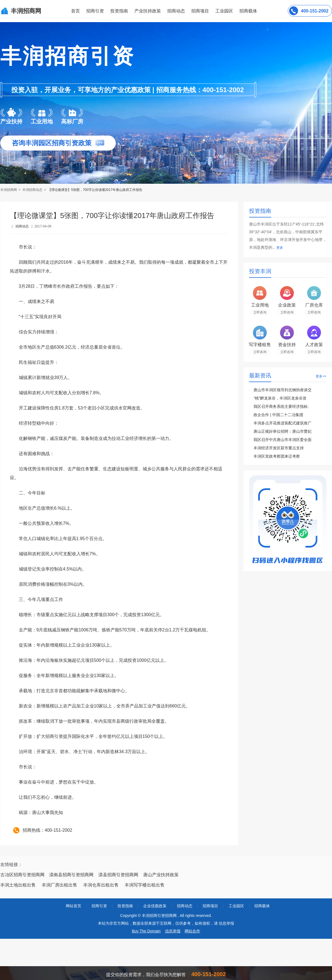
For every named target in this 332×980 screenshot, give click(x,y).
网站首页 (74, 906)
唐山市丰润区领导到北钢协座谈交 (283, 390)
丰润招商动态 (32, 190)
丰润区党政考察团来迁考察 (277, 456)
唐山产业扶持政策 (161, 875)
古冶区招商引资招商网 (22, 875)
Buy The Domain (146, 931)
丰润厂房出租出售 (59, 885)
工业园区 (224, 11)
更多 (280, 248)
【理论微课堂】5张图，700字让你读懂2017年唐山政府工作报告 (95, 190)
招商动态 (176, 11)
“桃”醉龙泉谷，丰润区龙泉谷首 (280, 398)
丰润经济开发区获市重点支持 (279, 448)
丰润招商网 (9, 190)
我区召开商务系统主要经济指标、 (283, 406)
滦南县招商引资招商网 (71, 875)
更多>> (321, 376)
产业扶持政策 (148, 11)
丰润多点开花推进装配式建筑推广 (283, 423)
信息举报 (173, 931)
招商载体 (262, 906)
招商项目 (200, 11)
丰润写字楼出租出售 (145, 885)
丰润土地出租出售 (18, 885)
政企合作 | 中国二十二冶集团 (278, 415)
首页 (75, 11)
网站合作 (192, 931)
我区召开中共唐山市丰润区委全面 (283, 440)
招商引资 (95, 11)
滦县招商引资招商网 (118, 875)
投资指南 (119, 11)
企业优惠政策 (155, 906)
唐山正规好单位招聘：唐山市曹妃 (283, 431)
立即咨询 (260, 312)
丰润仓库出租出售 (101, 885)
